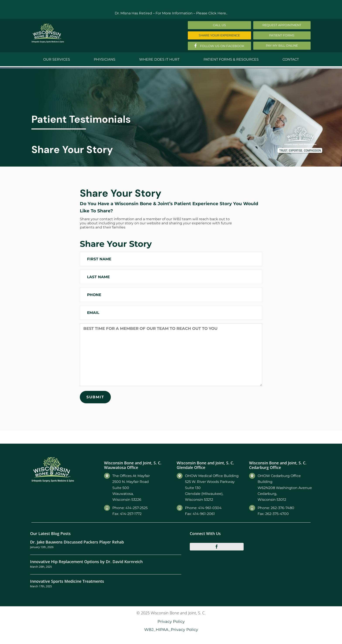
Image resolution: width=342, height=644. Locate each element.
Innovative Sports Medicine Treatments (67, 581)
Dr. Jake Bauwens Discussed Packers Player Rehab (77, 542)
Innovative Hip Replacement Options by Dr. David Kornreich (86, 561)
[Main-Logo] (48, 25)
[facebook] (217, 547)
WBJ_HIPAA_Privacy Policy (171, 630)
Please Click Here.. (212, 13)
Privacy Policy (171, 621)
